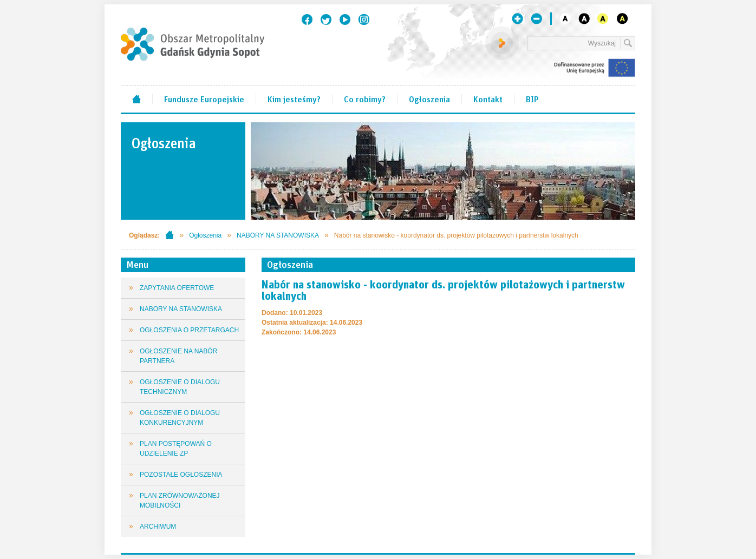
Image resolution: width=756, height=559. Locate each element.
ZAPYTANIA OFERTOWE (177, 288)
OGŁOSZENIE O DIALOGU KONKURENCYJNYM (180, 418)
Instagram (364, 19)
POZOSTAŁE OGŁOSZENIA (181, 475)
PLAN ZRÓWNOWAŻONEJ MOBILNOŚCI (180, 501)
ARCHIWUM (158, 527)
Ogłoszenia (429, 98)
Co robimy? (365, 98)
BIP (532, 98)
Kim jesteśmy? (294, 98)
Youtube (345, 19)
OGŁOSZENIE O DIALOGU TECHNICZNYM (180, 387)
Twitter (326, 19)
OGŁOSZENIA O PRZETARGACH (189, 330)
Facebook (307, 19)
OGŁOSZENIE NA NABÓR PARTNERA (178, 356)
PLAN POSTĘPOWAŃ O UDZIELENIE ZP (176, 449)
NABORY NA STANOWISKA (278, 235)
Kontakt (488, 98)
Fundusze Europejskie (204, 98)
